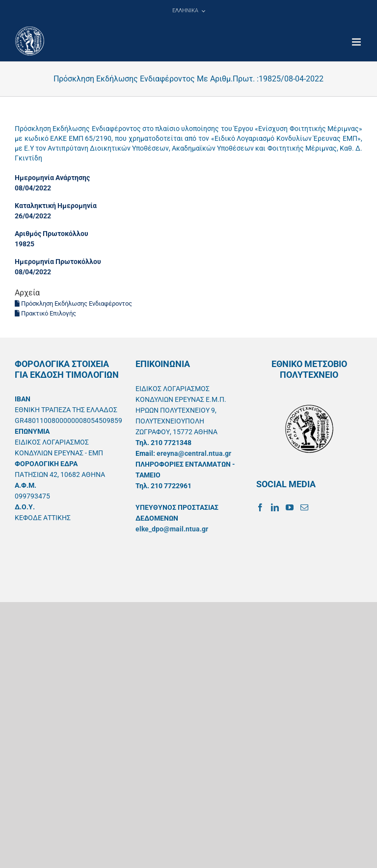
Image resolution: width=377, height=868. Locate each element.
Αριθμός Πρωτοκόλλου (52, 234)
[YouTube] (290, 507)
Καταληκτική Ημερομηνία (56, 206)
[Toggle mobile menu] (357, 42)
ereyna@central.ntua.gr (194, 453)
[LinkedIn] (275, 507)
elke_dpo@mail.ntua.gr (172, 529)
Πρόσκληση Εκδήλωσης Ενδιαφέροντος (73, 303)
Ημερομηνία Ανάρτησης (52, 178)
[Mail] (304, 507)
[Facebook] (260, 507)
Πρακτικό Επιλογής (45, 313)
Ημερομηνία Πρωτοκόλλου (58, 262)
